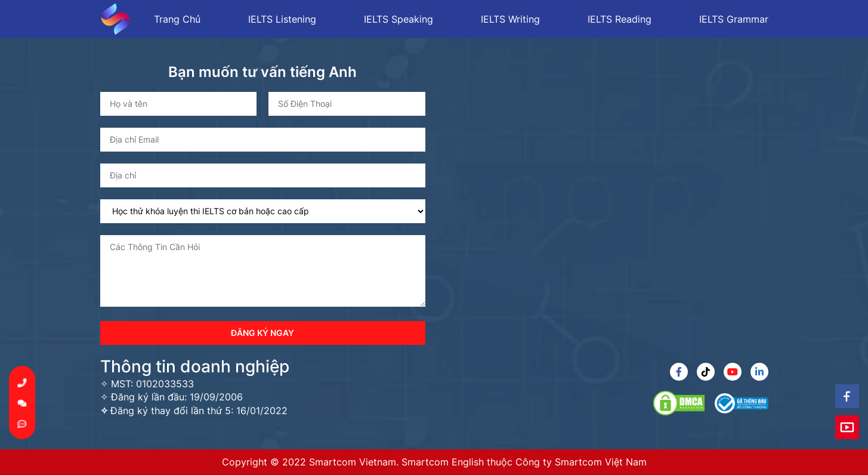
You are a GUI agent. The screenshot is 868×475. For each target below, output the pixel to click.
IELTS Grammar (734, 19)
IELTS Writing (510, 19)
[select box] (263, 211)
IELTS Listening (282, 19)
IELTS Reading (620, 19)
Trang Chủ (177, 19)
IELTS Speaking (399, 19)
